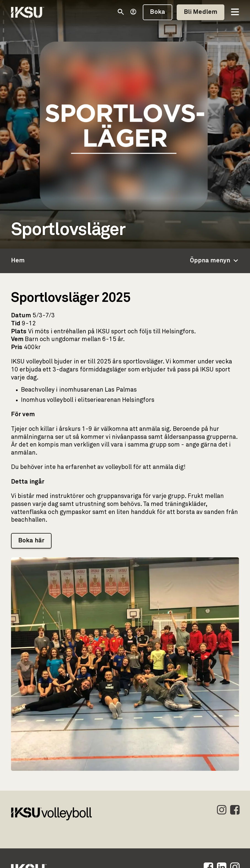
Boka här (31, 541)
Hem (18, 261)
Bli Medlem (201, 12)
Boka (157, 12)
